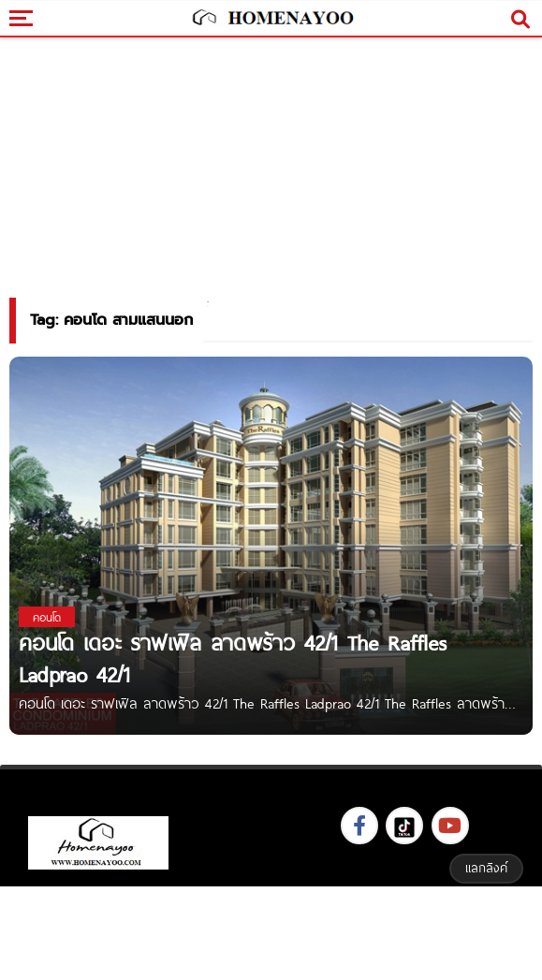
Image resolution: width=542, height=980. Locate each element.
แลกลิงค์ (486, 868)
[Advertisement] (271, 931)
